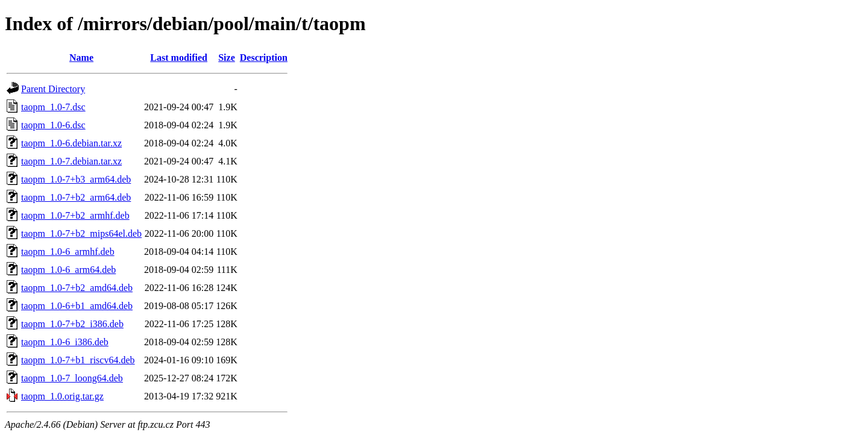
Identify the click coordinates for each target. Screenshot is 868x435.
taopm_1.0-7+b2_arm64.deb (76, 197)
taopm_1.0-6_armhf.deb (68, 252)
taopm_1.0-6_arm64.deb (68, 270)
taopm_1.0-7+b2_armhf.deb (75, 215)
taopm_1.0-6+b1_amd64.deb (77, 306)
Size (227, 58)
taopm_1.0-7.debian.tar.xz (71, 161)
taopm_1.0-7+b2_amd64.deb (77, 288)
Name (81, 58)
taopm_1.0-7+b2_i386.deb (72, 324)
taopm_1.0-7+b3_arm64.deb (76, 179)
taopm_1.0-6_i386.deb (65, 342)
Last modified (179, 58)
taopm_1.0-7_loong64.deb (72, 378)
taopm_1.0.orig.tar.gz (62, 396)
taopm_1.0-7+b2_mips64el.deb (81, 233)
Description (264, 58)
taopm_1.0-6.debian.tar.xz (71, 143)
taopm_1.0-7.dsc (53, 107)
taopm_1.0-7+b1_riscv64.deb (78, 360)
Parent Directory (53, 89)
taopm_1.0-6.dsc (53, 125)
